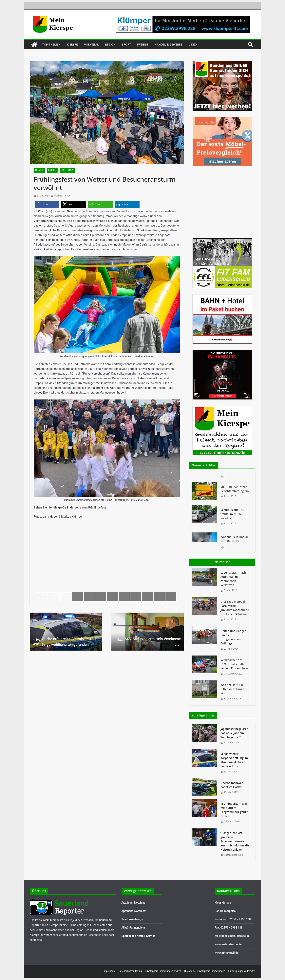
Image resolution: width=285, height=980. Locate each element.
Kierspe (72, 44)
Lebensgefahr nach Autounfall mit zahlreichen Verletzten (233, 579)
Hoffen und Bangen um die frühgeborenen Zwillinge (233, 637)
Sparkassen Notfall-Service (138, 936)
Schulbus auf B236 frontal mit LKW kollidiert (233, 514)
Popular (222, 562)
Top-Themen (51, 44)
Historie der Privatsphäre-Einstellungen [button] (205, 971)
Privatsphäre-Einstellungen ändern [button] (163, 971)
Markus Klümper (63, 196)
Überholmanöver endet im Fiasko (232, 785)
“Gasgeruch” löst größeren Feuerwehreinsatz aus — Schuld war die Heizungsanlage (235, 841)
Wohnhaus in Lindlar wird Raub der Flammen (234, 541)
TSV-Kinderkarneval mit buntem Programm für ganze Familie (234, 810)
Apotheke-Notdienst (134, 911)
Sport (126, 44)
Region (110, 44)
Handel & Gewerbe (168, 44)
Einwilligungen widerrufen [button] (242, 971)
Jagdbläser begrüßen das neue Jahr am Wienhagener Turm (234, 733)
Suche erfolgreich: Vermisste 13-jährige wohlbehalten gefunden (65, 641)
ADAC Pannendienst (134, 928)
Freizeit (143, 44)
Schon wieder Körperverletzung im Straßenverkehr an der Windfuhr (234, 760)
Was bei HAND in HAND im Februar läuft (232, 689)
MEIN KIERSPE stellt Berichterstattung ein (235, 489)
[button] (47, 204)
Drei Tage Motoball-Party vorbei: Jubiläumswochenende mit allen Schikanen (235, 608)
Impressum (109, 971)
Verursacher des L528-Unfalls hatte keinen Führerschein (234, 664)
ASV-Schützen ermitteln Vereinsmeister (148, 641)
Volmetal (91, 44)
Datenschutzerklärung (130, 971)
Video (193, 44)
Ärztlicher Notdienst (134, 903)
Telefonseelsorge (132, 919)
